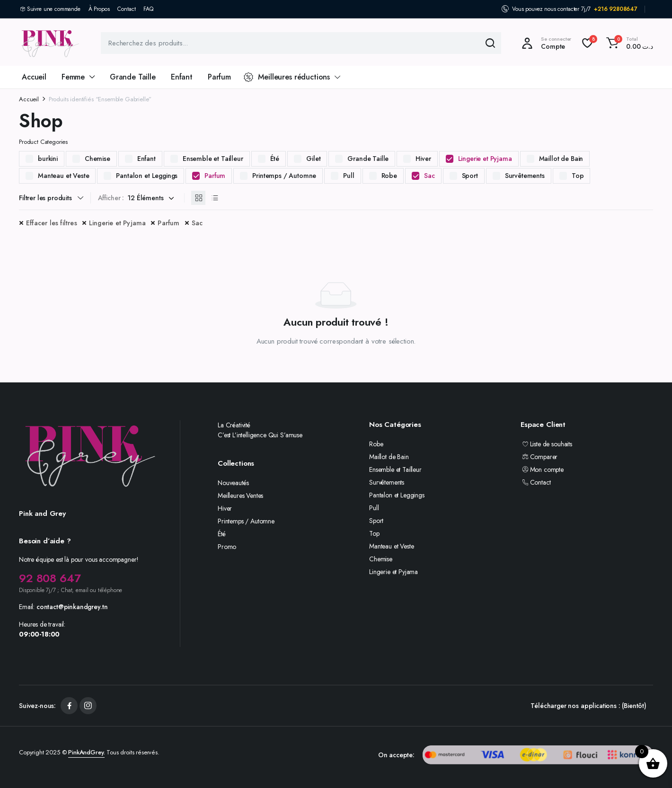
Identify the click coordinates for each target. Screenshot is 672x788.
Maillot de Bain (561, 159)
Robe (389, 176)
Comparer (539, 457)
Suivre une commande (54, 9)
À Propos (99, 9)
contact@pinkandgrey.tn (72, 607)
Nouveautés (233, 483)
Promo (227, 547)
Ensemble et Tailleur (213, 159)
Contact (126, 9)
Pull (349, 176)
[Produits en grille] (198, 198)
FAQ (148, 9)
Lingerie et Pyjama (485, 159)
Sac (429, 176)
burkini (48, 159)
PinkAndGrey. (86, 752)
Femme (73, 77)
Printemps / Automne (284, 176)
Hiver (423, 159)
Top (578, 176)
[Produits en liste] (214, 198)
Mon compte (542, 469)
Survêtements (525, 176)
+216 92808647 (616, 9)
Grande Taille (133, 77)
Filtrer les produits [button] (45, 198)
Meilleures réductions (287, 77)
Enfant (182, 77)
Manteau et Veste (63, 176)
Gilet (313, 159)
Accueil (34, 77)
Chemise (97, 159)
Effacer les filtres (52, 223)
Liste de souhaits (546, 444)
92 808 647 (50, 578)
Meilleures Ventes (240, 496)
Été (275, 159)
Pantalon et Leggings (147, 176)
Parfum (219, 77)
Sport (470, 176)
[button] (628, 43)
